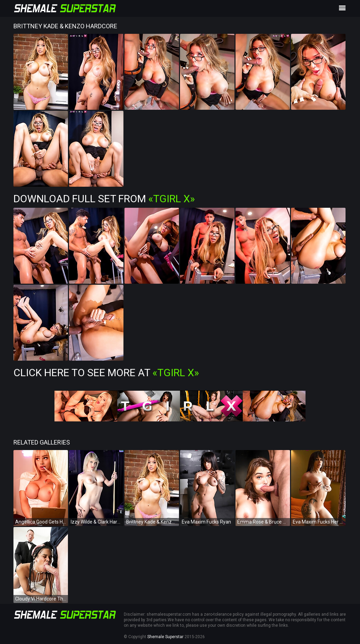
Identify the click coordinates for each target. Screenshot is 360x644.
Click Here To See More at (106, 373)
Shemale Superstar (165, 637)
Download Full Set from (104, 199)
